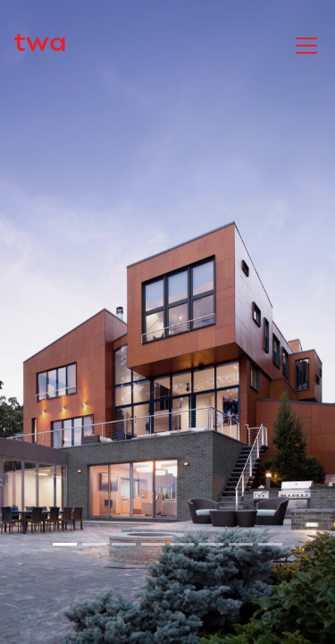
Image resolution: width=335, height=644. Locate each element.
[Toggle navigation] (306, 44)
